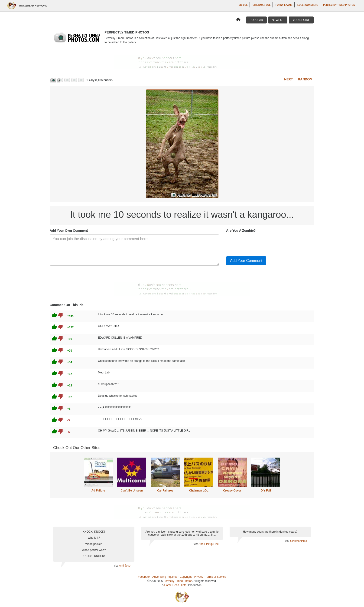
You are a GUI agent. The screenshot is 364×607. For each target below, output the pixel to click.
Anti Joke (125, 566)
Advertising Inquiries (165, 577)
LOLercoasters (308, 5)
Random (305, 79)
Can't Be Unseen (132, 491)
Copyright (186, 577)
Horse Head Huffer (176, 585)
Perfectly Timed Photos (339, 5)
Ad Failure (98, 491)
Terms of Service (216, 577)
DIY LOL (243, 5)
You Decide (301, 20)
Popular (256, 20)
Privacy (199, 577)
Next (288, 79)
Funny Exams (284, 5)
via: (116, 566)
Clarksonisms (299, 541)
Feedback (144, 577)
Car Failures (165, 491)
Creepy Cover (232, 491)
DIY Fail (266, 491)
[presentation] (261, 244)
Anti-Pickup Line (209, 544)
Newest (278, 20)
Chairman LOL (262, 5)
